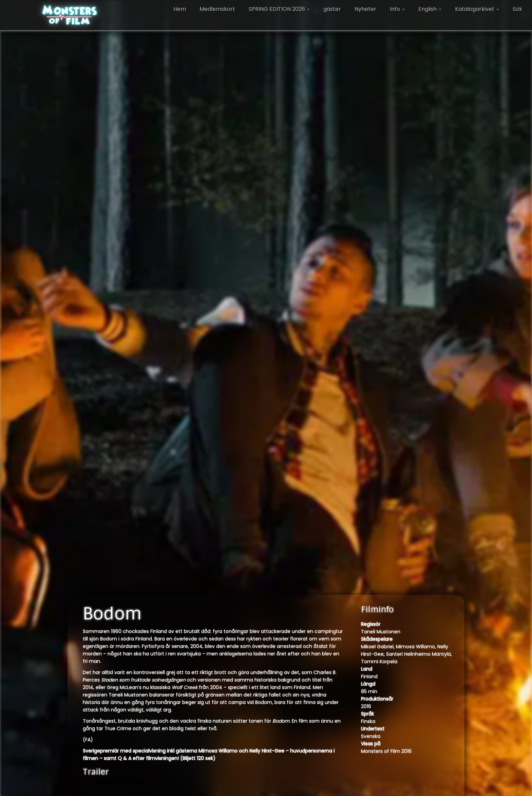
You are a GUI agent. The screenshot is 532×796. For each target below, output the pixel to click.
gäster (332, 9)
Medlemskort (217, 9)
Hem (180, 9)
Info (397, 9)
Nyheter (365, 9)
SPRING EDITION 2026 (279, 9)
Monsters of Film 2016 (386, 751)
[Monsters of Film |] (70, 15)
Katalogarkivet (477, 9)
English (430, 9)
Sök (517, 9)
